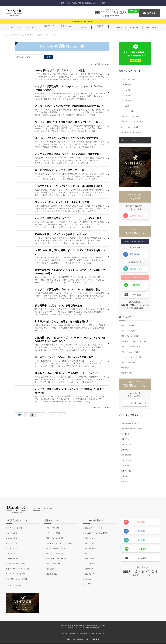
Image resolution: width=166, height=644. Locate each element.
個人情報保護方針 (82, 634)
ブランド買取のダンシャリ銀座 (19, 35)
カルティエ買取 (127, 95)
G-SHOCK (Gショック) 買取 (131, 132)
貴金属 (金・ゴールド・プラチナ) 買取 (135, 341)
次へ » (65, 420)
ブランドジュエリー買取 (130, 352)
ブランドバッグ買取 (128, 331)
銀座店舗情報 (126, 455)
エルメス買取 (126, 90)
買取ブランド (126, 439)
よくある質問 (126, 460)
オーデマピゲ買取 (128, 111)
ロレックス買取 (127, 101)
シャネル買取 (126, 85)
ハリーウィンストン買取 (130, 127)
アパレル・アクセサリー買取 (132, 357)
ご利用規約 (66, 634)
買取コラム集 (126, 471)
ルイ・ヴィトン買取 (128, 80)
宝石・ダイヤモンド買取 (130, 336)
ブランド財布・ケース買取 (131, 347)
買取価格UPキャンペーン (130, 423)
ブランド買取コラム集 (42, 35)
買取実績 (125, 450)
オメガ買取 (125, 106)
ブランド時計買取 (128, 326)
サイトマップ (111, 634)
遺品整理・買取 (127, 373)
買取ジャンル (126, 444)
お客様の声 (125, 466)
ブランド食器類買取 (128, 363)
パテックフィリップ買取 (130, 117)
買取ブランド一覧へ (128, 140)
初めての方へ (126, 434)
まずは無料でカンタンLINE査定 (132, 429)
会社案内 (125, 482)
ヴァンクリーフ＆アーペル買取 (132, 122)
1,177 (55, 420)
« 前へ (19, 420)
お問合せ (125, 476)
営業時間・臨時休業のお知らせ (82, 21)
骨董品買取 (125, 368)
